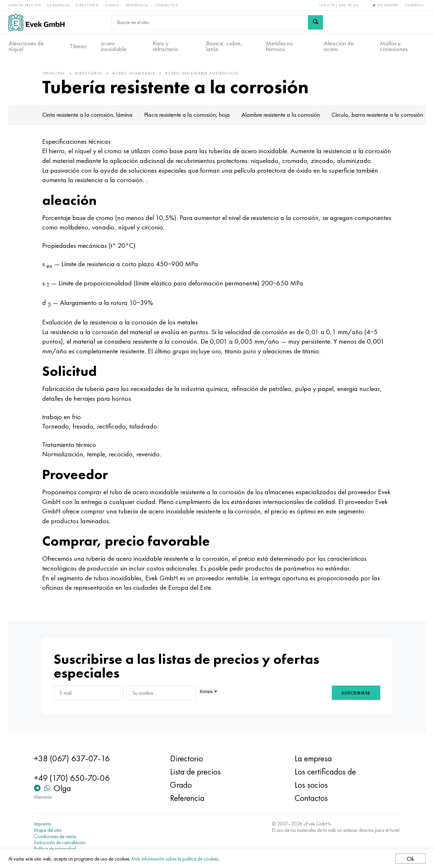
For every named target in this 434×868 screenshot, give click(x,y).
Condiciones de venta (56, 836)
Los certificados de (325, 772)
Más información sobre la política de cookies (175, 859)
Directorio (88, 5)
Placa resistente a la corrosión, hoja (188, 116)
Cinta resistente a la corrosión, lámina (89, 116)
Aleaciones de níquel (26, 46)
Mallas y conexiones (394, 46)
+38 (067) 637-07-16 (73, 758)
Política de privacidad (56, 849)
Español (415, 5)
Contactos (167, 5)
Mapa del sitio (49, 830)
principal (56, 74)
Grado (113, 5)
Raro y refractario (165, 46)
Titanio (78, 46)
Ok (410, 859)
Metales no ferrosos (280, 46)
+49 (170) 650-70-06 (339, 5)
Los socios (311, 785)
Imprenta (43, 824)
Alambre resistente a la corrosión (282, 116)
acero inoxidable (114, 46)
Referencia (137, 5)
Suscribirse (355, 694)
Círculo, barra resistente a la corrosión (379, 116)
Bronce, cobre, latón (224, 46)
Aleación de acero (339, 46)
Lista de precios (25, 5)
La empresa (59, 5)
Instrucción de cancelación (61, 842)
